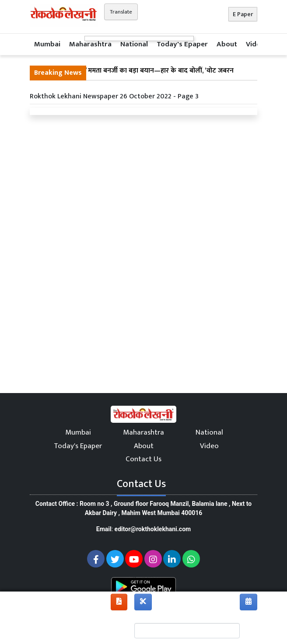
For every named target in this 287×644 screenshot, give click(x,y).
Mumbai (47, 44)
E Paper (243, 14)
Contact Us (143, 459)
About (227, 44)
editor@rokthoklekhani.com (153, 529)
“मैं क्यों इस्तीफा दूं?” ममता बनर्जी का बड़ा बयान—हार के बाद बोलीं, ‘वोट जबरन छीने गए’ (134, 76)
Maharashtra (90, 44)
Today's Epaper (182, 44)
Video (255, 44)
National (134, 44)
